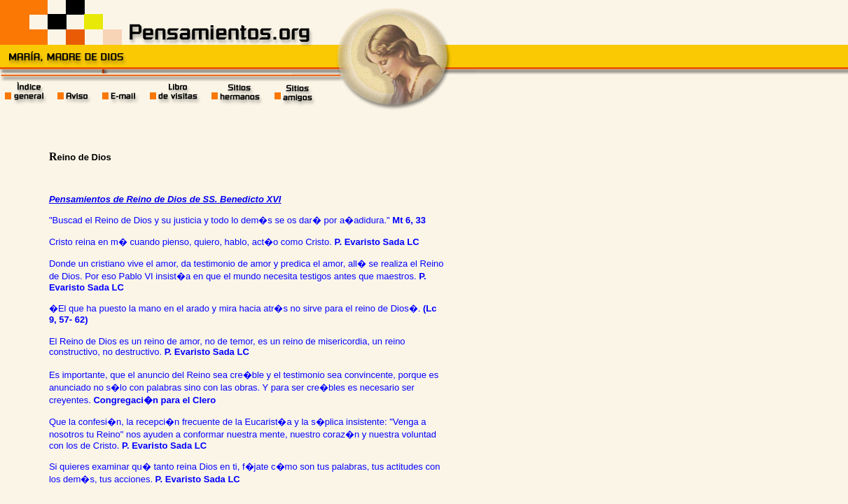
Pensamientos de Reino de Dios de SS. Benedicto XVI (165, 199)
